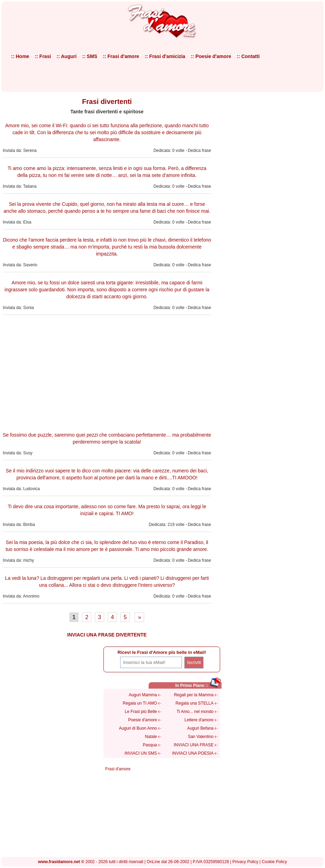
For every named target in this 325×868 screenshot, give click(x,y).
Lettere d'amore (199, 720)
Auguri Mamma (143, 695)
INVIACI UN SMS (141, 753)
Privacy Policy (245, 862)
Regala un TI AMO (140, 703)
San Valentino (201, 737)
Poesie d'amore (143, 720)
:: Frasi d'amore (121, 56)
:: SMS (90, 56)
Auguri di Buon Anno (138, 728)
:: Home (20, 56)
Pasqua (150, 745)
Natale (151, 737)
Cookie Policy (274, 862)
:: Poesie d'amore (211, 56)
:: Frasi (43, 56)
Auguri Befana (200, 728)
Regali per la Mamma (194, 695)
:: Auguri (67, 56)
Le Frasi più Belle (141, 712)
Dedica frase (199, 151)
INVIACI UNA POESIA (193, 753)
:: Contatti (248, 56)
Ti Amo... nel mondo (195, 712)
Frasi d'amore (118, 769)
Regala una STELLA (195, 703)
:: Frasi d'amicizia (165, 56)
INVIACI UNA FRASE (194, 745)
